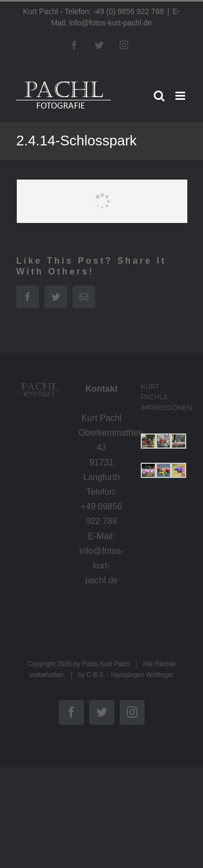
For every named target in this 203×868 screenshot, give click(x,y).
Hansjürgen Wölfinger (142, 675)
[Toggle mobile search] (159, 96)
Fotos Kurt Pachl (106, 664)
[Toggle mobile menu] (181, 96)
